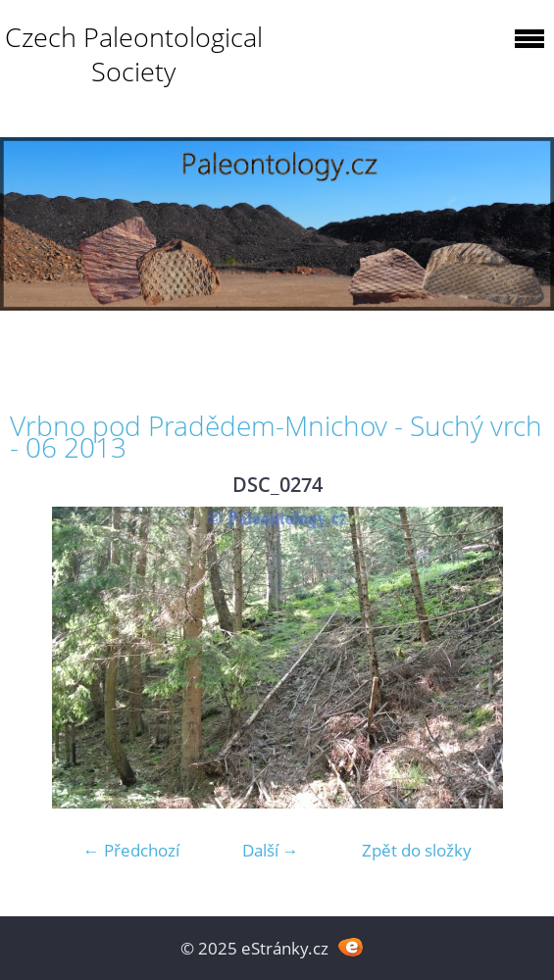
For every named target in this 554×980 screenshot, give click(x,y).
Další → (271, 850)
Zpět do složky (417, 850)
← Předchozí (131, 850)
